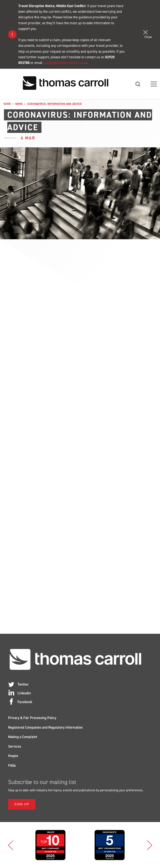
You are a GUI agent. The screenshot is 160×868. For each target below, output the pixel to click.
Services (15, 746)
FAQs (12, 765)
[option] (50, 845)
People (13, 756)
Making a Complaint (23, 737)
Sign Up (22, 804)
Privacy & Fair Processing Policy (32, 718)
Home (7, 104)
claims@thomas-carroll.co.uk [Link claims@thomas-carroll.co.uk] (65, 63)
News (19, 104)
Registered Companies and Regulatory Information (45, 727)
